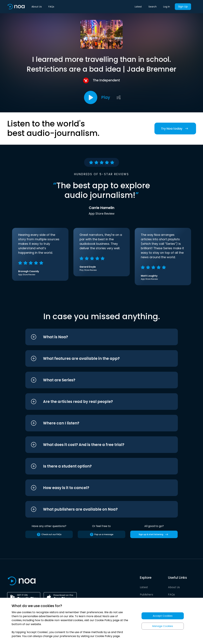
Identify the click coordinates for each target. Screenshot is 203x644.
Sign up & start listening (154, 534)
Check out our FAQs (49, 534)
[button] (95, 337)
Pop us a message (101, 534)
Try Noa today (175, 129)
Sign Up (183, 7)
